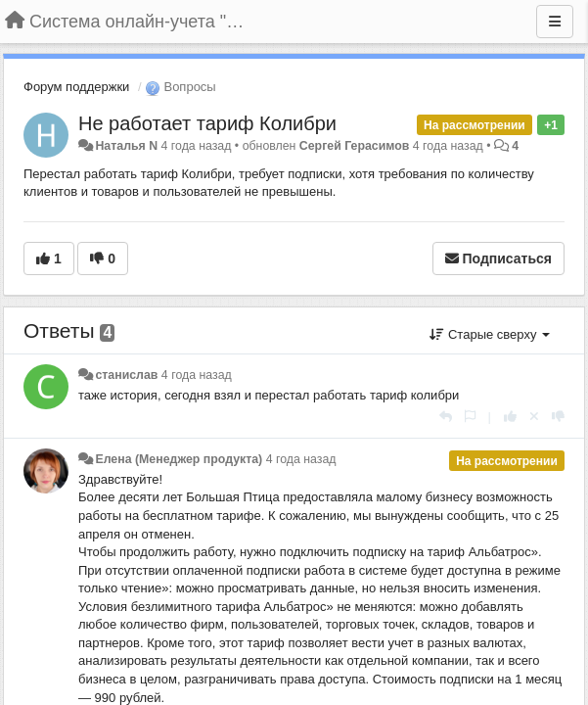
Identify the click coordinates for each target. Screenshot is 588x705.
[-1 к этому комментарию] (558, 417)
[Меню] (555, 22)
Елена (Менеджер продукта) (179, 459)
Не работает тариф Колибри (207, 123)
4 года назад (197, 375)
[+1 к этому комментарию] (510, 417)
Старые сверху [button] (490, 334)
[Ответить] (446, 417)
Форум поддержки (76, 87)
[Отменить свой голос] (534, 417)
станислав (126, 375)
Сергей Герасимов (355, 146)
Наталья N (126, 146)
